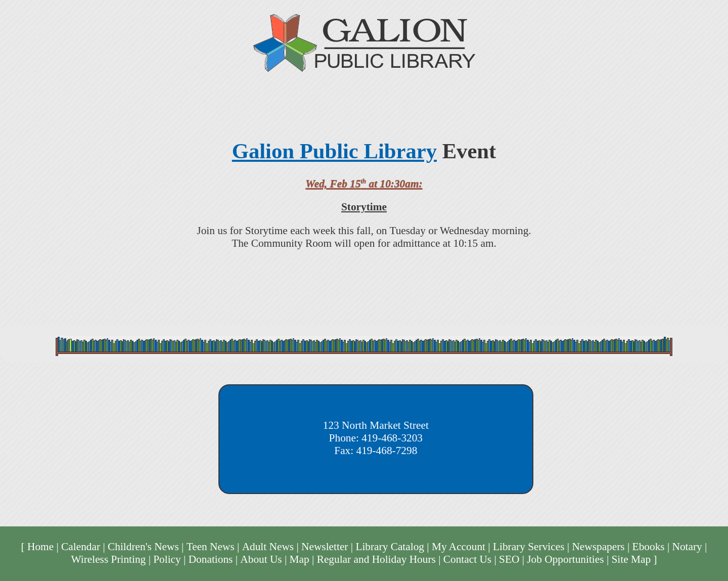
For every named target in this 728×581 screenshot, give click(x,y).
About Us (261, 559)
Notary (687, 547)
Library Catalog (390, 547)
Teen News (211, 547)
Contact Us (467, 559)
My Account (459, 547)
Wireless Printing (108, 559)
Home (40, 547)
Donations (211, 559)
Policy (167, 559)
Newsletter (325, 547)
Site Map (631, 559)
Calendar (81, 547)
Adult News (268, 547)
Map (300, 559)
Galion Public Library (334, 151)
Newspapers (598, 547)
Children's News (143, 547)
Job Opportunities (565, 559)
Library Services (529, 547)
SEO (509, 559)
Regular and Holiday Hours (376, 559)
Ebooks (649, 547)
